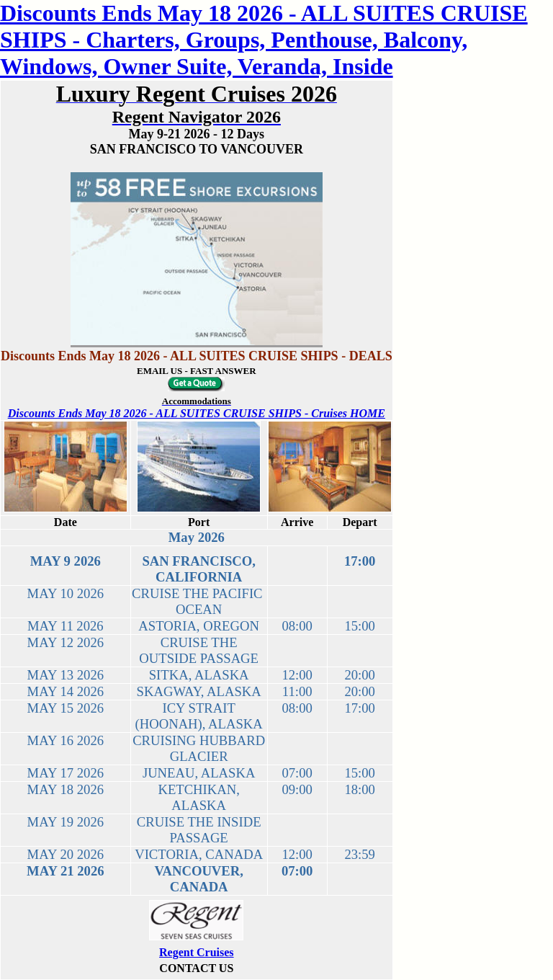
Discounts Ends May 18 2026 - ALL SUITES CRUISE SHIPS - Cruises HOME (197, 413)
